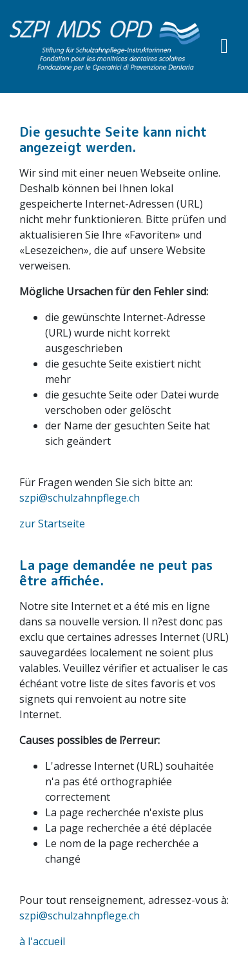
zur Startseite (52, 524)
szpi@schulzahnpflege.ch (80, 498)
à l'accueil (42, 941)
